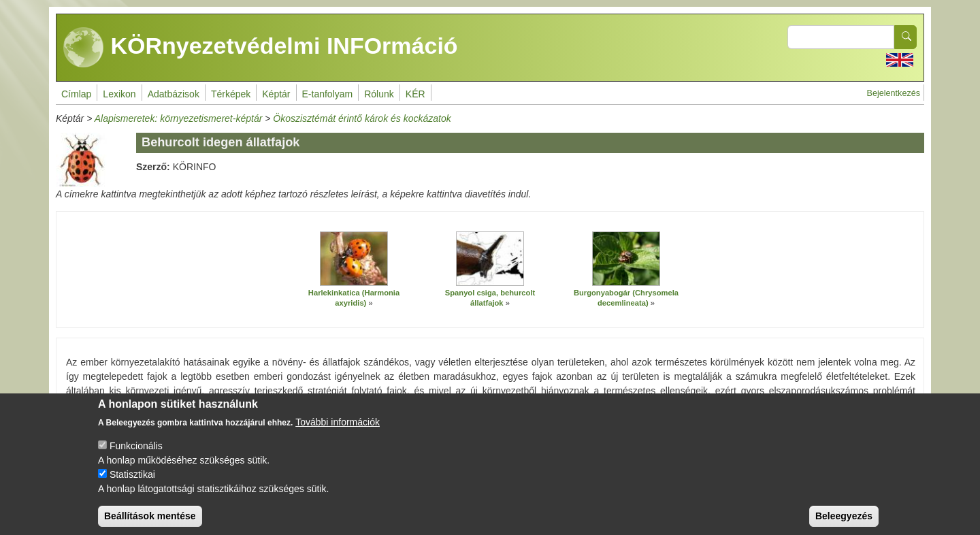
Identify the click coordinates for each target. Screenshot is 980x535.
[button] (354, 259)
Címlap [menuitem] (76, 94)
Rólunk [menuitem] (379, 94)
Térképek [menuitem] (231, 94)
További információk (338, 432)
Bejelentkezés (894, 93)
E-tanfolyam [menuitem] (328, 94)
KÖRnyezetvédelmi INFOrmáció (261, 48)
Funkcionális (136, 455)
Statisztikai (132, 484)
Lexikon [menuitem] (119, 94)
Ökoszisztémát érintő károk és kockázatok (362, 118)
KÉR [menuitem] (415, 94)
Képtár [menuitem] (276, 94)
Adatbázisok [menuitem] (174, 94)
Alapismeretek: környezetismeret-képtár (179, 118)
